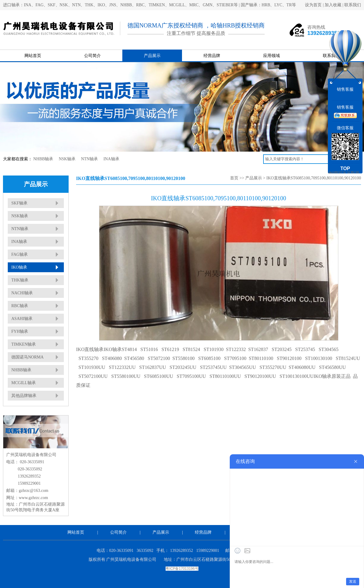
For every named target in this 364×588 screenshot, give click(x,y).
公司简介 (92, 56)
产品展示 (152, 56)
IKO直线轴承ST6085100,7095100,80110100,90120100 (314, 178)
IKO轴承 (19, 267)
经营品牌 (212, 56)
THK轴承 (20, 280)
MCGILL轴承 (24, 383)
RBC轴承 (20, 306)
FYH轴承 (20, 331)
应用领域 (272, 56)
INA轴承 (111, 159)
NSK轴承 (67, 159)
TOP (345, 168)
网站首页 (33, 56)
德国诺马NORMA (27, 357)
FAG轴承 (20, 254)
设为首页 (313, 5)
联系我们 (353, 5)
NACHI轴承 (22, 293)
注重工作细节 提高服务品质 (196, 33)
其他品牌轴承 (24, 396)
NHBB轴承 (43, 159)
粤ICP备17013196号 (182, 569)
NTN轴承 (89, 159)
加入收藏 (333, 5)
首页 (234, 178)
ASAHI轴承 (22, 319)
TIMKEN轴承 (24, 344)
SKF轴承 (19, 203)
